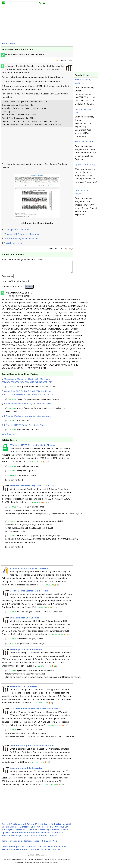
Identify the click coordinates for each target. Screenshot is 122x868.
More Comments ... (11, 437)
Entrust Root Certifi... (85, 142)
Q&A (19, 852)
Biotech (26, 852)
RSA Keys (16, 838)
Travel (43, 852)
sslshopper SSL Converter (16, 230)
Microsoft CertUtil (25, 832)
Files (50, 849)
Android (6, 826)
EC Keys (49, 826)
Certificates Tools (14, 243)
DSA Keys (38, 826)
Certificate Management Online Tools (22, 239)
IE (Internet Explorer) (30, 829)
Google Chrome (10, 829)
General (67, 826)
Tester (5, 849)
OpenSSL (6, 835)
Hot (10, 843)
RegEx (5, 852)
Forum (57, 852)
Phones (35, 852)
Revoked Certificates (52, 835)
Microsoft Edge (43, 832)
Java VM (64, 829)
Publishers (35, 835)
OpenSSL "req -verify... (86, 165)
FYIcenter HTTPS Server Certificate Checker (26, 428)
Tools (13, 44)
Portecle (24, 835)
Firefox (58, 826)
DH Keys (27, 826)
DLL (45, 849)
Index (37, 843)
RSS (43, 843)
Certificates (60, 849)
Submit (29, 289)
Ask (55, 843)
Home (4, 44)
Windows (52, 838)
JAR (39, 849)
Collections (27, 843)
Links (12, 852)
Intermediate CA (50, 829)
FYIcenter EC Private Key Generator (21, 234)
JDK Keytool (8, 832)
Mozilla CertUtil (60, 832)
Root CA (6, 838)
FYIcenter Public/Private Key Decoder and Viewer (28, 406)
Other (15, 835)
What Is (43, 838)
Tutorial (33, 838)
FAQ (50, 852)
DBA (23, 849)
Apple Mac (16, 826)
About (17, 843)
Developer (14, 849)
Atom (49, 843)
